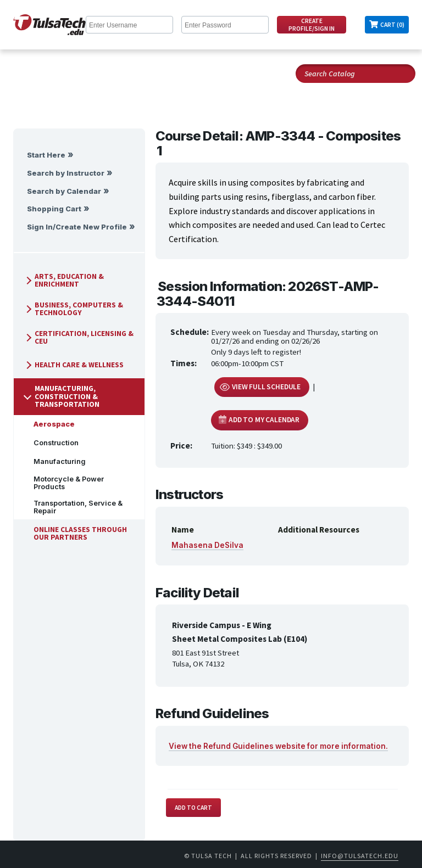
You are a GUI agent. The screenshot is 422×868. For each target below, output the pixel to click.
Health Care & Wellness (74, 365)
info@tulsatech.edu (360, 856)
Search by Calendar (64, 191)
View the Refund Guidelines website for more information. (278, 746)
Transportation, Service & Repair (74, 507)
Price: (181, 446)
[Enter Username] (129, 25)
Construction (52, 443)
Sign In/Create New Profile (77, 227)
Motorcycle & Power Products (64, 483)
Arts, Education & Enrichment (64, 280)
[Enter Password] (225, 25)
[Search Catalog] (356, 74)
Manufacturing (55, 461)
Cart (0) (392, 25)
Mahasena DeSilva (207, 545)
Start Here (46, 155)
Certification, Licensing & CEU (79, 337)
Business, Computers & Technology (73, 309)
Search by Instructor (66, 173)
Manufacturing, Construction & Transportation (62, 396)
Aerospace (50, 424)
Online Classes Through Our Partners (76, 533)
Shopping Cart (54, 209)
